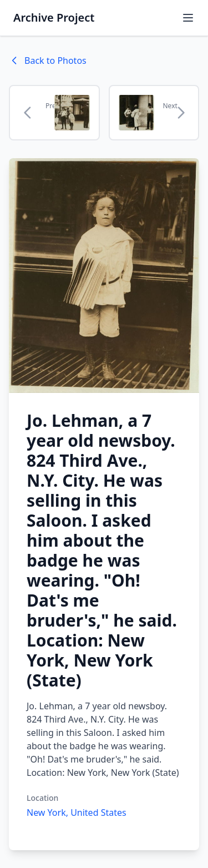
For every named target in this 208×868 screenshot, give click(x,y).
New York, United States (77, 813)
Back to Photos (48, 60)
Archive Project (54, 17)
